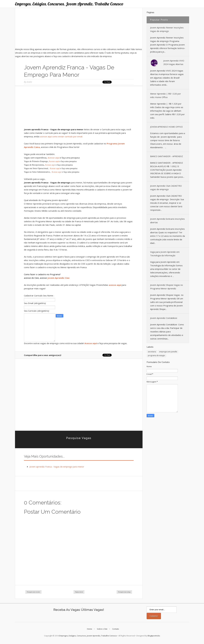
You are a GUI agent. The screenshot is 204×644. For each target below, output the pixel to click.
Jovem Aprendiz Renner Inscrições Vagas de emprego (167, 29)
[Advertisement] (79, 28)
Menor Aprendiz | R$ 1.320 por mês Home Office (166, 95)
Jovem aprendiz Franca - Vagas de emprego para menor (57, 467)
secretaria (152, 352)
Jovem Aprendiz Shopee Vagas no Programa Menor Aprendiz (167, 287)
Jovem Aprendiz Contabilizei (164, 318)
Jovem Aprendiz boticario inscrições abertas (167, 221)
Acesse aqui (53, 158)
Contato (116, 629)
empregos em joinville (168, 352)
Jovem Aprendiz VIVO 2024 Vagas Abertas (174, 62)
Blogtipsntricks (154, 636)
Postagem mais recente (33, 592)
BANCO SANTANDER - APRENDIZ (167, 156)
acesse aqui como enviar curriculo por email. (61, 136)
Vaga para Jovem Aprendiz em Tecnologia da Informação (165, 254)
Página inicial (79, 592)
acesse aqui (115, 285)
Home (90, 629)
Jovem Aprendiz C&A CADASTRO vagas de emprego (166, 188)
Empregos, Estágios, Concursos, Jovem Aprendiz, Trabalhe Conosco (69, 4)
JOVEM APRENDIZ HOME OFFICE (166, 127)
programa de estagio (156, 355)
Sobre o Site (102, 629)
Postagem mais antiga (124, 592)
